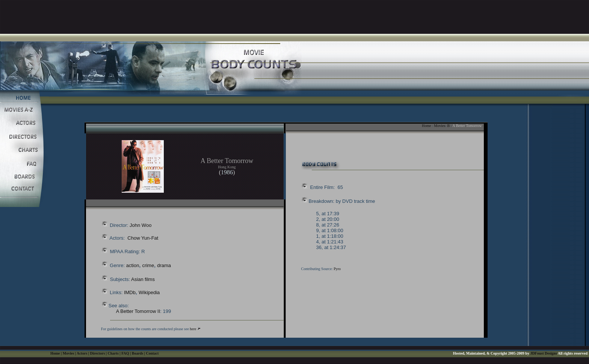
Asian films (143, 279)
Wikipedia (149, 292)
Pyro (337, 269)
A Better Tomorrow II (138, 311)
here (193, 329)
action (133, 265)
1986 (227, 172)
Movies (439, 126)
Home (426, 126)
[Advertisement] (294, 17)
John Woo (140, 225)
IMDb (130, 292)
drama (164, 265)
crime (148, 265)
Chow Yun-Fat (143, 238)
